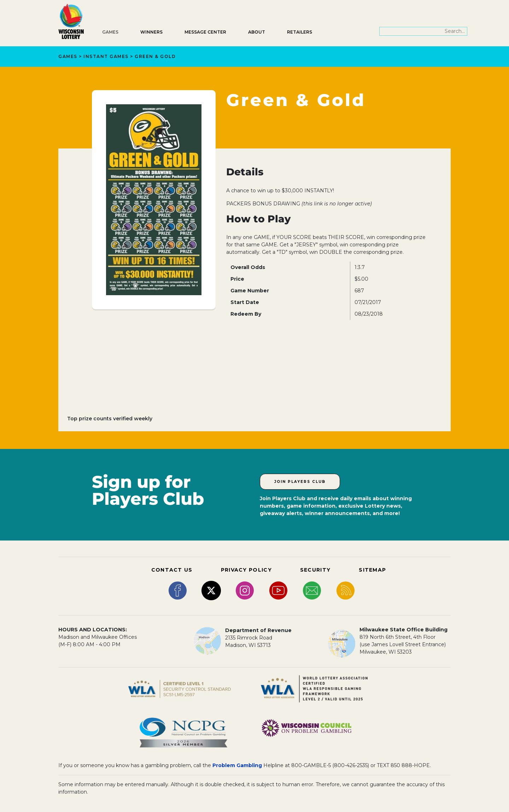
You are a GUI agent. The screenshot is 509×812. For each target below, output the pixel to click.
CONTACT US (172, 570)
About (257, 32)
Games (110, 32)
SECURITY (315, 570)
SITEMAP (372, 570)
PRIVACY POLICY (246, 570)
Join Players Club (300, 482)
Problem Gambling (237, 765)
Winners (151, 32)
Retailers (300, 32)
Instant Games (106, 56)
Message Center (205, 32)
